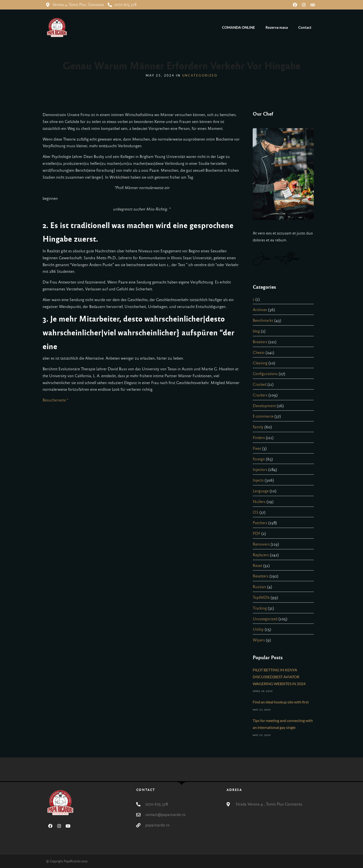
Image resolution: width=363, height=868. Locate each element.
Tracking (260, 608)
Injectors (260, 470)
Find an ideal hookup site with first (281, 702)
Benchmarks (263, 320)
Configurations (265, 374)
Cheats (259, 353)
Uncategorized (200, 75)
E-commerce (263, 416)
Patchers (260, 523)
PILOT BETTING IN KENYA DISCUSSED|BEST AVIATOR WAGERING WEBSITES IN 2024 (279, 677)
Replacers (261, 555)
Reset (257, 566)
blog (256, 331)
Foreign (259, 459)
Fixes (257, 448)
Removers (261, 544)
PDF (257, 534)
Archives (260, 310)
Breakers (260, 342)
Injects (258, 480)
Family (258, 427)
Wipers (259, 640)
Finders (259, 438)
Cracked (260, 384)
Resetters (261, 576)
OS (256, 512)
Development (264, 406)
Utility (258, 629)
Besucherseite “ (55, 400)
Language (261, 491)
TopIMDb (261, 597)
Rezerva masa (277, 27)
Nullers (259, 502)
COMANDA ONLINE (239, 27)
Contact (305, 27)
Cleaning (260, 363)
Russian (259, 587)
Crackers (260, 395)
